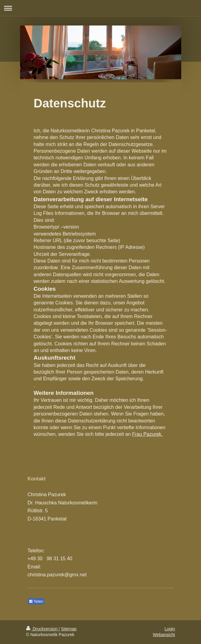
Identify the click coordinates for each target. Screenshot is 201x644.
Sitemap (69, 629)
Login (170, 629)
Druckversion (42, 629)
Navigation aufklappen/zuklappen (100, 8)
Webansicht (164, 635)
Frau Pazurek (147, 434)
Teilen (36, 602)
